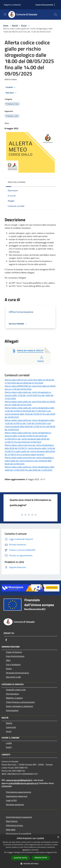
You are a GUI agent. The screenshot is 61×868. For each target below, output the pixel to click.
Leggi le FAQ (11, 800)
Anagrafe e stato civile (16, 690)
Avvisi (24, 25)
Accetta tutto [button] (20, 858)
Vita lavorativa (12, 694)
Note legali (11, 829)
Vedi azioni (11, 93)
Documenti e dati (13, 677)
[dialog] (30, 851)
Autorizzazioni (12, 710)
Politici (9, 669)
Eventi (9, 747)
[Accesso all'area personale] (44, 5)
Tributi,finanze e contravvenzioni (20, 702)
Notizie (9, 723)
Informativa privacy (15, 825)
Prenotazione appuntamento (19, 792)
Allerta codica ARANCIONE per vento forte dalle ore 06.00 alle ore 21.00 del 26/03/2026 (30, 388)
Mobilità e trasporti (14, 698)
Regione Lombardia (12, 5)
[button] (31, 864)
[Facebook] (6, 640)
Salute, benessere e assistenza (19, 706)
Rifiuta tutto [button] (41, 858)
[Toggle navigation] (5, 14)
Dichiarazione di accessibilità (19, 834)
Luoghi (9, 743)
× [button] (58, 837)
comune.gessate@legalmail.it (19, 780)
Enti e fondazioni (13, 664)
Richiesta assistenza (15, 804)
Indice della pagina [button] (17, 182)
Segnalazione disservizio (17, 796)
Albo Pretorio (12, 821)
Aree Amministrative (15, 656)
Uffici (8, 660)
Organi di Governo (14, 652)
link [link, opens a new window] (55, 852)
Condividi (11, 87)
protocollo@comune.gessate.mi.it (23, 783)
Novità (15, 25)
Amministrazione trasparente (19, 817)
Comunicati (11, 727)
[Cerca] (56, 15)
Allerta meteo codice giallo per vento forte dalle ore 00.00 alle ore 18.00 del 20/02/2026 (30, 403)
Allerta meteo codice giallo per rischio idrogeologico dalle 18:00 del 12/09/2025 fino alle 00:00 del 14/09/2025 (29, 468)
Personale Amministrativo (17, 673)
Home (6, 25)
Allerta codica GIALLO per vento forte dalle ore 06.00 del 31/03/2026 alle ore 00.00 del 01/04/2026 (29, 381)
